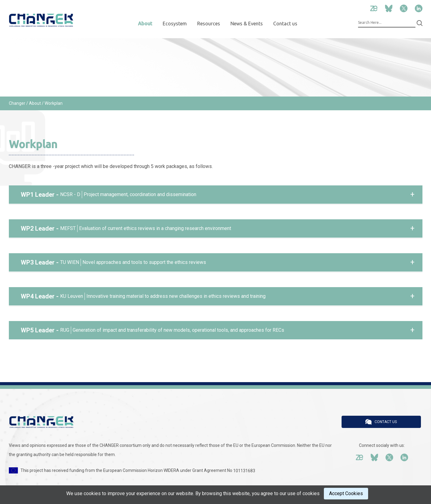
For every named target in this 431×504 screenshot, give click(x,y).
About (145, 24)
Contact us (285, 24)
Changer (17, 103)
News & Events (247, 24)
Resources (209, 24)
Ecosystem (175, 24)
